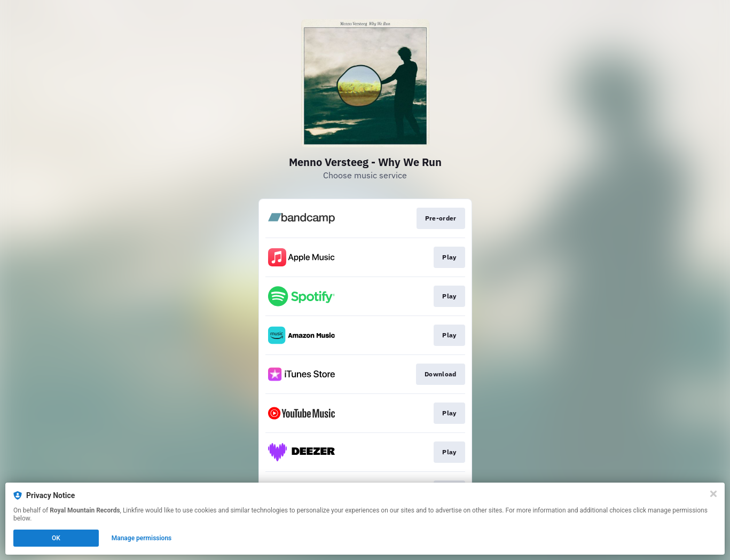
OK (56, 538)
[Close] (713, 494)
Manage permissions (142, 538)
